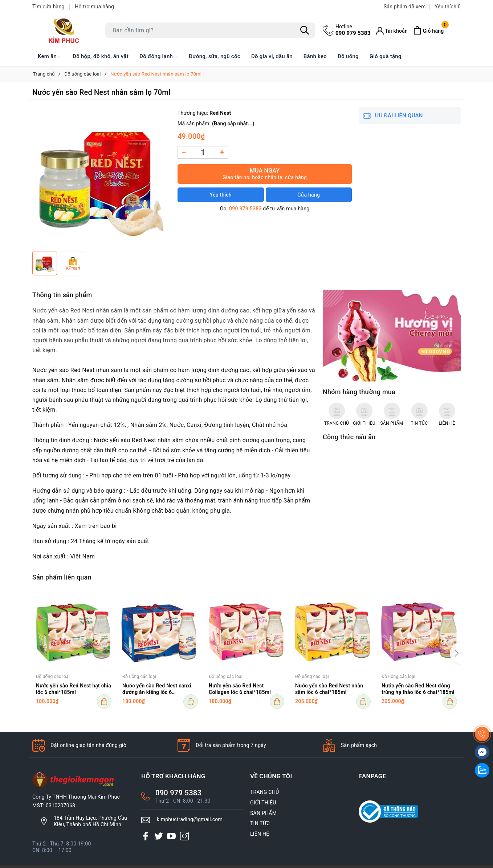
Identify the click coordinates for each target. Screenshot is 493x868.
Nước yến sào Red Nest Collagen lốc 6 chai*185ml (240, 689)
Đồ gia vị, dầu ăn (272, 56)
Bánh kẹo (315, 56)
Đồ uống (348, 56)
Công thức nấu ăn (349, 437)
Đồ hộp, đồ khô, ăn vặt (101, 56)
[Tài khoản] (392, 31)
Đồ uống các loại (53, 677)
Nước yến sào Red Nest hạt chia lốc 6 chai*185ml (74, 689)
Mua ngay (265, 174)
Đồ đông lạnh (159, 57)
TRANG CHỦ (265, 792)
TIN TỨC (260, 823)
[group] (101, 177)
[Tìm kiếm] (305, 31)
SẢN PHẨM (263, 813)
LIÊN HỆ (260, 834)
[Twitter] (159, 836)
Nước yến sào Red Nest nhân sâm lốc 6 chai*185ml (329, 689)
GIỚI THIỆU (263, 803)
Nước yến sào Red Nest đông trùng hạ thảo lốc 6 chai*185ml (418, 689)
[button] (455, 653)
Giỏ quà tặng (386, 56)
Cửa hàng (309, 195)
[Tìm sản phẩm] (210, 30)
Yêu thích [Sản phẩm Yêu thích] (448, 7)
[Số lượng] (203, 152)
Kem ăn (50, 57)
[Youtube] (171, 836)
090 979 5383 (353, 30)
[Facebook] (146, 836)
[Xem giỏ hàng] (428, 30)
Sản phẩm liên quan (62, 577)
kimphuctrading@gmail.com (190, 819)
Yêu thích (221, 195)
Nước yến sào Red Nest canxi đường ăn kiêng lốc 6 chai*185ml (157, 689)
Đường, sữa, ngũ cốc (215, 56)
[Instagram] (184, 836)
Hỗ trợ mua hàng (94, 7)
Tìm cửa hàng (48, 7)
